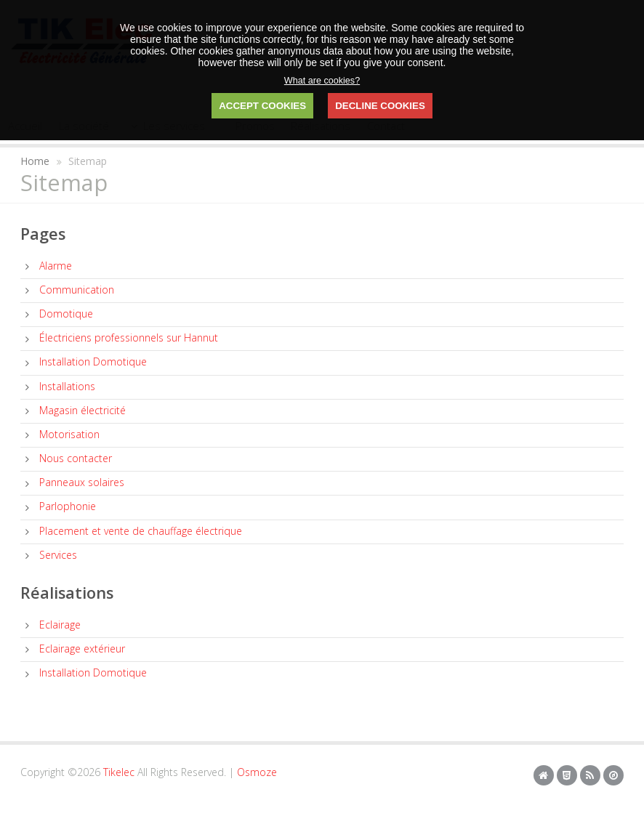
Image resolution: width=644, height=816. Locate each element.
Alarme (56, 266)
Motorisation (69, 434)
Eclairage (60, 625)
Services (58, 555)
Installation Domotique (93, 361)
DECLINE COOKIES (380, 106)
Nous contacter (76, 458)
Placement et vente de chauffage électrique (141, 531)
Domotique (66, 314)
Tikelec (119, 772)
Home (35, 161)
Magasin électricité (82, 410)
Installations (67, 386)
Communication (77, 290)
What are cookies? (322, 81)
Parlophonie (68, 506)
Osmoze (257, 772)
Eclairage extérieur (82, 649)
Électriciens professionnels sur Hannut (129, 338)
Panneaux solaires (82, 482)
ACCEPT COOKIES (262, 106)
